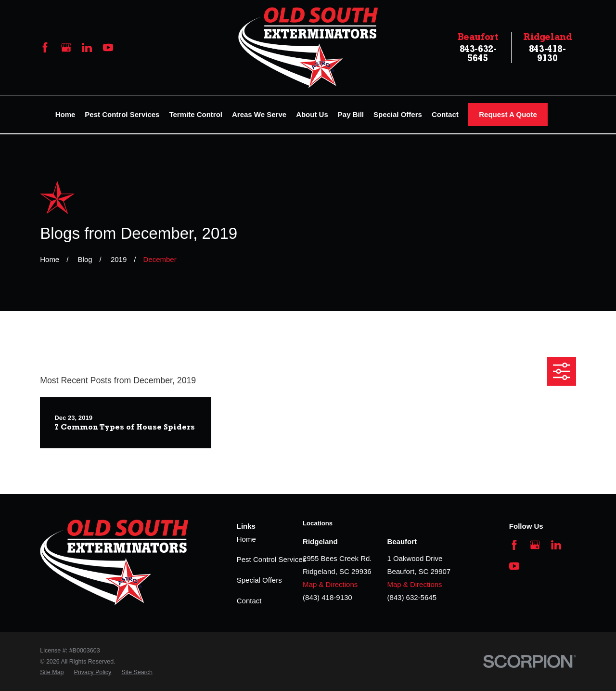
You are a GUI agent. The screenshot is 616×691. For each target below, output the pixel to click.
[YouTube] (108, 47)
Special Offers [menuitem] (398, 114)
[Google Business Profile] (66, 47)
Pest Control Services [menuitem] (122, 114)
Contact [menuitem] (445, 114)
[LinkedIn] (87, 47)
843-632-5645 (478, 48)
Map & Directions (330, 584)
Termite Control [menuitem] (196, 114)
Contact (249, 601)
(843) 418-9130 (327, 597)
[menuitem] (52, 672)
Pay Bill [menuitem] (351, 114)
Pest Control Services (271, 559)
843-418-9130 (547, 48)
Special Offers (259, 580)
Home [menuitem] (65, 114)
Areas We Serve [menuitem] (259, 114)
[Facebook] (45, 47)
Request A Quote (508, 114)
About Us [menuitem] (312, 114)
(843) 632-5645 (412, 597)
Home (246, 539)
